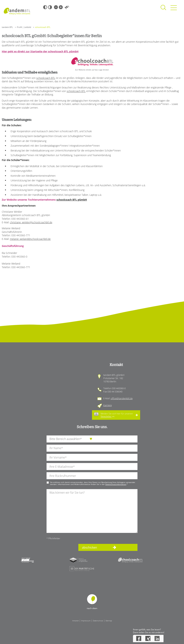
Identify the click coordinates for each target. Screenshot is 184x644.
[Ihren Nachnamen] (92, 448)
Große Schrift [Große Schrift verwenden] (61, 7)
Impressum (86, 621)
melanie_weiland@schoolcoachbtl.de (30, 239)
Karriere (108, 405)
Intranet (75, 621)
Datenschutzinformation (116, 484)
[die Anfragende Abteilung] (92, 439)
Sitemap (109, 621)
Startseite (17, 11)
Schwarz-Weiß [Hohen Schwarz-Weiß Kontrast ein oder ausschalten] (45, 7)
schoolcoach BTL (46, 78)
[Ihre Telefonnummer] (92, 476)
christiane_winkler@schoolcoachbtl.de (31, 222)
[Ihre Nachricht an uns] (92, 511)
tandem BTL (7, 27)
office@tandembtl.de (122, 398)
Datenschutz (98, 621)
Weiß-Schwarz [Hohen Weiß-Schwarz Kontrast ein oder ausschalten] (50, 7)
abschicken (89, 547)
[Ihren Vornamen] (92, 457)
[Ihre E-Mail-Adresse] (92, 467)
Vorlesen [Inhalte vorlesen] (67, 7)
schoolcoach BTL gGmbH (72, 200)
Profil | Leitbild (24, 27)
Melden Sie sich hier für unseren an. (117, 415)
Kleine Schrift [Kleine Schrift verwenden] (56, 7)
